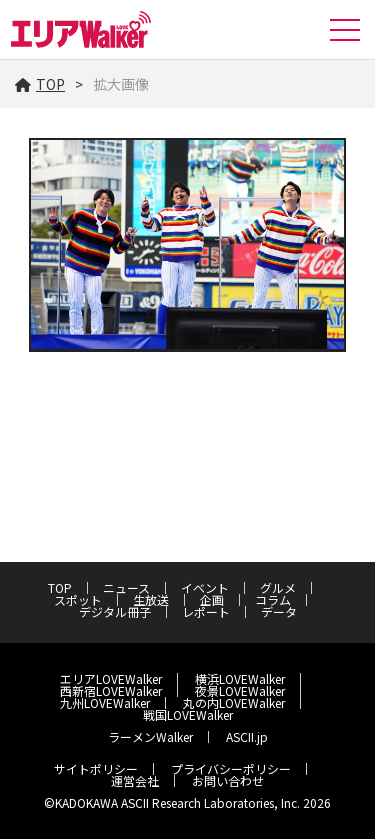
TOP (40, 84)
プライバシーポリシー (231, 768)
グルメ (278, 587)
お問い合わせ (228, 780)
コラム (273, 599)
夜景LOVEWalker (240, 690)
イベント (205, 587)
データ (279, 611)
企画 (212, 599)
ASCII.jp (247, 736)
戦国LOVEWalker (188, 714)
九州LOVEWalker (105, 702)
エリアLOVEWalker (111, 678)
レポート (206, 611)
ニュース (126, 587)
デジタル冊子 (115, 611)
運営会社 (135, 780)
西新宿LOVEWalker (111, 690)
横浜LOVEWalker (240, 678)
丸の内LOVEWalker (234, 702)
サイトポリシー (96, 768)
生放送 (151, 599)
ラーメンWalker (150, 736)
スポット (78, 599)
